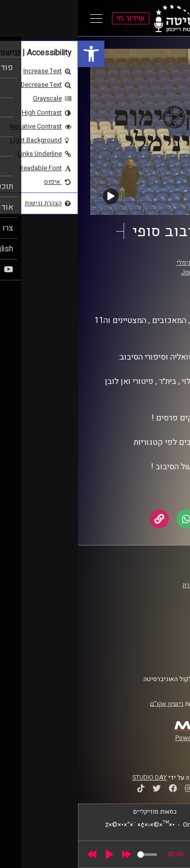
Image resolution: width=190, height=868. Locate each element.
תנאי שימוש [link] (157, 635)
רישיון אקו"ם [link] (89, 703)
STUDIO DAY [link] (71, 778)
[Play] (31, 854)
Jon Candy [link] (119, 272)
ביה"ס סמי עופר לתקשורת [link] (138, 585)
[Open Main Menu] (18, 18)
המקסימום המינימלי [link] (125, 263)
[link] (13, 54)
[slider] (69, 855)
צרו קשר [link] (162, 655)
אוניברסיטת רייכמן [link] (147, 595)
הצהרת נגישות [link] (154, 645)
